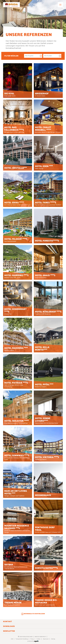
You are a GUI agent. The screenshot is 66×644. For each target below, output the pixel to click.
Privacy (32, 639)
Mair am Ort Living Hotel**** (16, 492)
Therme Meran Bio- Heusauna (46, 602)
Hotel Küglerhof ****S (48, 312)
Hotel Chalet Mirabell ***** (43, 129)
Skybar (9, 565)
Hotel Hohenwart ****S (15, 311)
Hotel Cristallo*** (16, 168)
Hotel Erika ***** (14, 203)
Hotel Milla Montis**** (42, 349)
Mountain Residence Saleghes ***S (17, 527)
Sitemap (53, 639)
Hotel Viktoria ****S (47, 457)
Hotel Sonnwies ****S (17, 456)
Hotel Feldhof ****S (16, 239)
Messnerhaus (43, 495)
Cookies (38, 639)
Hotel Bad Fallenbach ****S (14, 129)
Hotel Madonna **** (16, 348)
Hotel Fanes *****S (46, 203)
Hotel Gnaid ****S (45, 276)
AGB (12, 639)
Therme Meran (13, 603)
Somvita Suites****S (46, 568)
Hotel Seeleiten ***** (17, 421)
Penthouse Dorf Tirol (45, 529)
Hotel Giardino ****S (16, 276)
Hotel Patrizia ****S (16, 383)
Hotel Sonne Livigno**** (43, 420)
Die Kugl (9, 94)
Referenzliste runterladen (34, 614)
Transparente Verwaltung (22, 639)
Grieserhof (42, 94)
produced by (33, 641)
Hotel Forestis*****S (47, 241)
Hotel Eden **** (44, 166)
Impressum (46, 639)
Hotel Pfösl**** (44, 385)
